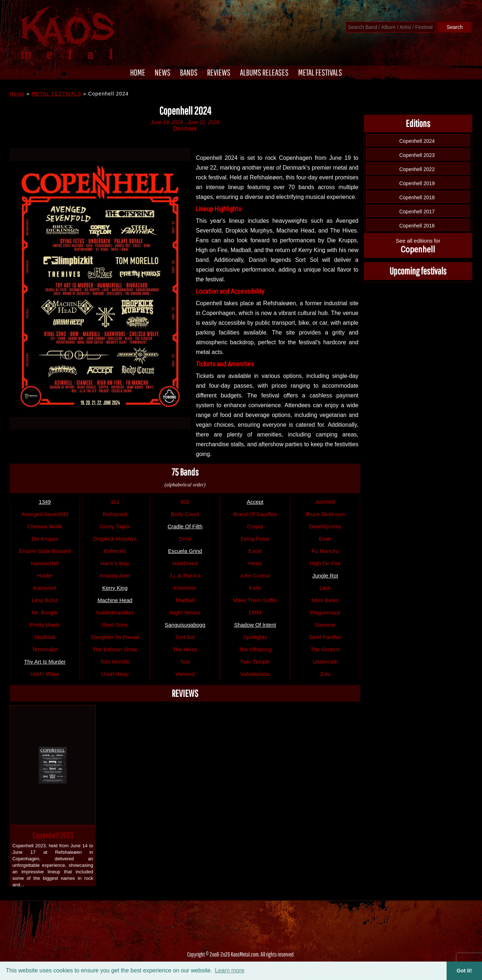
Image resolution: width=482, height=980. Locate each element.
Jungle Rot (325, 576)
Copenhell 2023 (53, 835)
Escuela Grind (185, 551)
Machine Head (115, 600)
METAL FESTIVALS (320, 72)
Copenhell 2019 (417, 183)
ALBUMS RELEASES (264, 72)
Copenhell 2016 (417, 226)
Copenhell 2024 (417, 141)
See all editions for (418, 246)
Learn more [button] (230, 970)
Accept (255, 502)
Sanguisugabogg (185, 625)
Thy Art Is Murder (45, 662)
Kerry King (115, 588)
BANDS (189, 72)
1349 (45, 502)
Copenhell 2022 (417, 169)
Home (17, 94)
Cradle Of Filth (185, 526)
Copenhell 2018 (417, 197)
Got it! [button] (464, 971)
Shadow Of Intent (255, 625)
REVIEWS (219, 72)
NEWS (163, 72)
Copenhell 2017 (417, 212)
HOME (138, 72)
